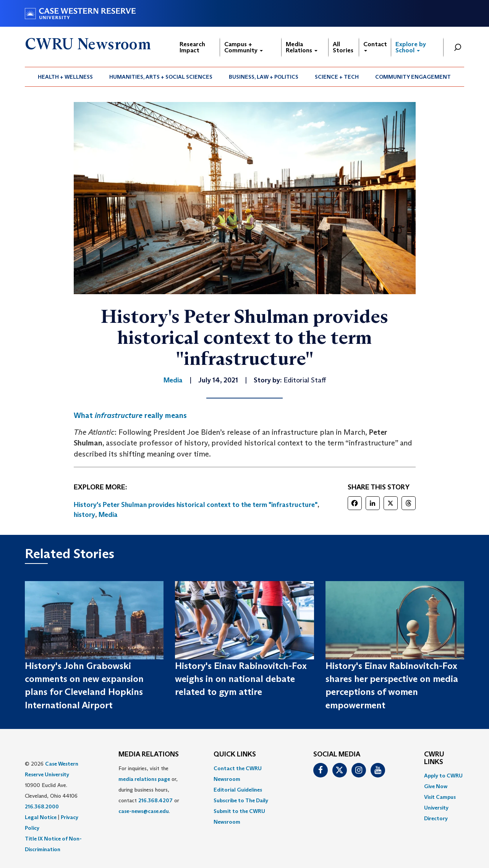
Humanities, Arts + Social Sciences (161, 77)
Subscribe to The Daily (241, 800)
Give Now (436, 786)
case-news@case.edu (144, 811)
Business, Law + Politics (264, 77)
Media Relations (302, 47)
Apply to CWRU (443, 776)
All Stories (343, 47)
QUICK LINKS (235, 755)
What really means (130, 415)
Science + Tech (337, 77)
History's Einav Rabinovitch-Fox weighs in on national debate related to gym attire (241, 679)
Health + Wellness (65, 77)
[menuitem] (66, 77)
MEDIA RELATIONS (149, 755)
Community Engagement (413, 77)
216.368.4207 (155, 800)
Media (108, 515)
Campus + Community (244, 47)
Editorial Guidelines (238, 790)
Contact (375, 46)
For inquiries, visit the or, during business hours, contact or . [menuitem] (149, 790)
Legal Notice (41, 817)
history (84, 515)
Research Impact (192, 47)
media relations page (144, 779)
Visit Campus (440, 797)
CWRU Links (434, 758)
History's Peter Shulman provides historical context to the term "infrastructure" (196, 505)
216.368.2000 (42, 806)
